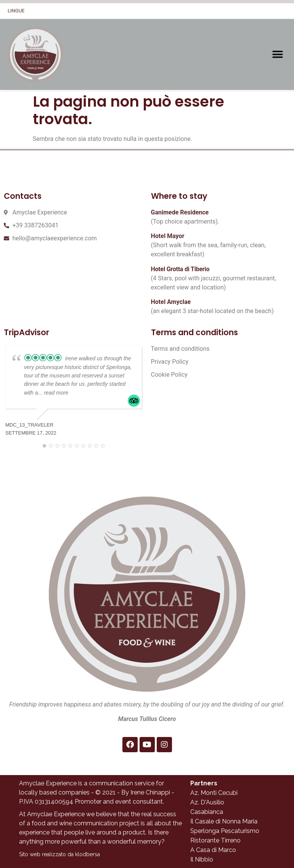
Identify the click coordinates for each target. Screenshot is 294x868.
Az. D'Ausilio (207, 802)
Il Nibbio (202, 859)
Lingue (16, 9)
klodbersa (88, 854)
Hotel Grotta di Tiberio (180, 269)
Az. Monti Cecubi (214, 793)
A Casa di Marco (213, 850)
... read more (53, 393)
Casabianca (207, 812)
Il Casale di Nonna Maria (224, 821)
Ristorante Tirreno (215, 840)
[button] (278, 55)
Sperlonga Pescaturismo (225, 831)
